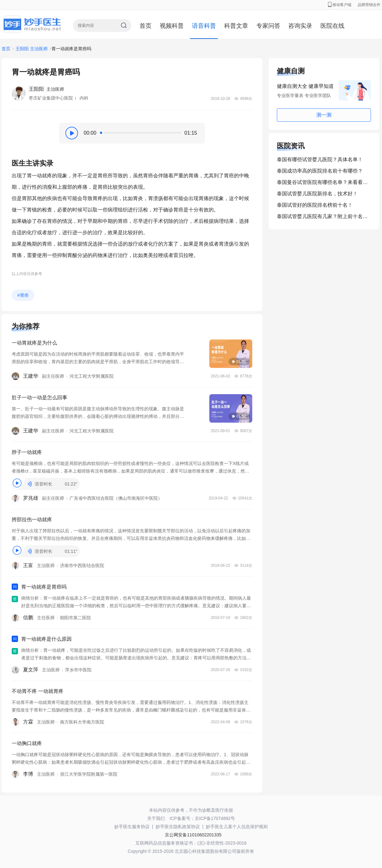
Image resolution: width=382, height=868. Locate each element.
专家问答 (268, 26)
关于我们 (156, 818)
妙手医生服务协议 (132, 827)
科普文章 (236, 26)
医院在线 (332, 26)
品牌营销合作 (369, 5)
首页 (146, 26)
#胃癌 (23, 295)
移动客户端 (340, 5)
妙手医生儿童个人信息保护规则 (237, 827)
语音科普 (204, 26)
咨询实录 (300, 26)
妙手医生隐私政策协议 (178, 827)
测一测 (324, 115)
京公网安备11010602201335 (193, 835)
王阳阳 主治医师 (32, 49)
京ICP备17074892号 (215, 818)
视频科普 (172, 26)
